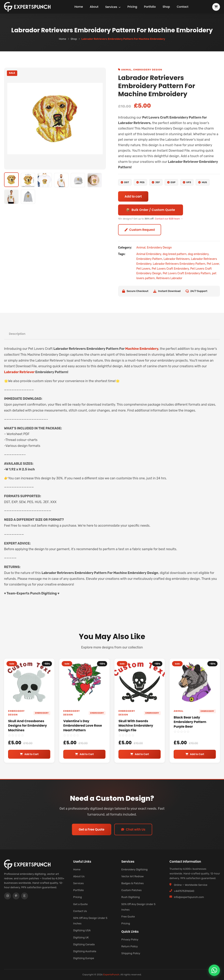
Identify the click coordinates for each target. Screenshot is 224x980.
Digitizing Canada (84, 944)
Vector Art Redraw (132, 876)
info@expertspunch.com (189, 897)
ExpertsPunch (111, 975)
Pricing (133, 7)
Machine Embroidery (142, 349)
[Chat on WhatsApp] (214, 970)
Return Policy (130, 946)
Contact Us (80, 911)
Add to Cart (29, 754)
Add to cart (133, 196)
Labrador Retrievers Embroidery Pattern (179, 264)
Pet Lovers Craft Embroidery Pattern (187, 273)
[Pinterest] (16, 896)
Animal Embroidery (149, 254)
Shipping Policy (131, 953)
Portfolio (151, 7)
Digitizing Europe (84, 958)
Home (78, 7)
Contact (184, 7)
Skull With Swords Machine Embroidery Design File (136, 726)
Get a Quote (80, 904)
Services (113, 7)
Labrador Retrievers (177, 259)
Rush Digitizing (131, 897)
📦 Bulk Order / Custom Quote (151, 210)
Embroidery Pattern (149, 259)
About (94, 7)
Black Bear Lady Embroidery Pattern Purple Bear (190, 722)
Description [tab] (17, 334)
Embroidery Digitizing (134, 869)
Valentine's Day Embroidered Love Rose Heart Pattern (83, 726)
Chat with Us (133, 829)
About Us (79, 876)
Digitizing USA (82, 930)
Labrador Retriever (19, 372)
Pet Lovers (143, 269)
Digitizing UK (81, 937)
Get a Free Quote (92, 829)
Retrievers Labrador (169, 278)
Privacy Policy (130, 939)
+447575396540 (184, 891)
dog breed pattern (174, 254)
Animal (126, 70)
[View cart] (216, 7)
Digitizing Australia (85, 951)
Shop (167, 7)
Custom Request (140, 230)
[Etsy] (25, 896)
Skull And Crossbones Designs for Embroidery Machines (27, 726)
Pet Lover (213, 264)
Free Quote (128, 917)
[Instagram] (8, 896)
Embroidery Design (148, 70)
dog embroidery (198, 254)
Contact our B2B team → (169, 219)
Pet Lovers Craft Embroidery (170, 269)
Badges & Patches (132, 883)
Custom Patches (131, 890)
